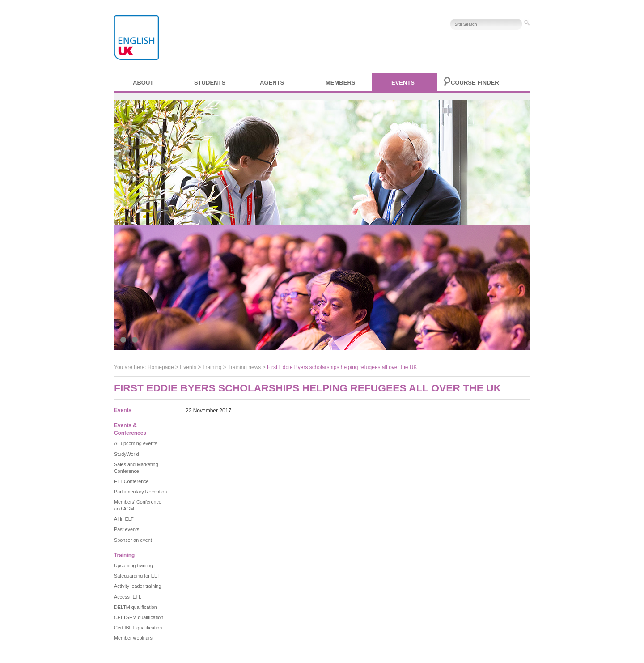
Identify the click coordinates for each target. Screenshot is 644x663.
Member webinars (133, 638)
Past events (127, 529)
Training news (244, 367)
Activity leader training (138, 586)
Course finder (475, 83)
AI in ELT (124, 519)
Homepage (161, 367)
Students (210, 83)
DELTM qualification (136, 607)
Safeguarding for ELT (137, 576)
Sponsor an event (133, 540)
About (143, 83)
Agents (272, 83)
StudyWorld (127, 454)
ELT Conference (131, 481)
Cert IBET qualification (138, 628)
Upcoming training (133, 565)
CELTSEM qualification (139, 617)
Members (340, 83)
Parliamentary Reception (140, 492)
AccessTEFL (128, 597)
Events (403, 83)
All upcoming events (136, 443)
